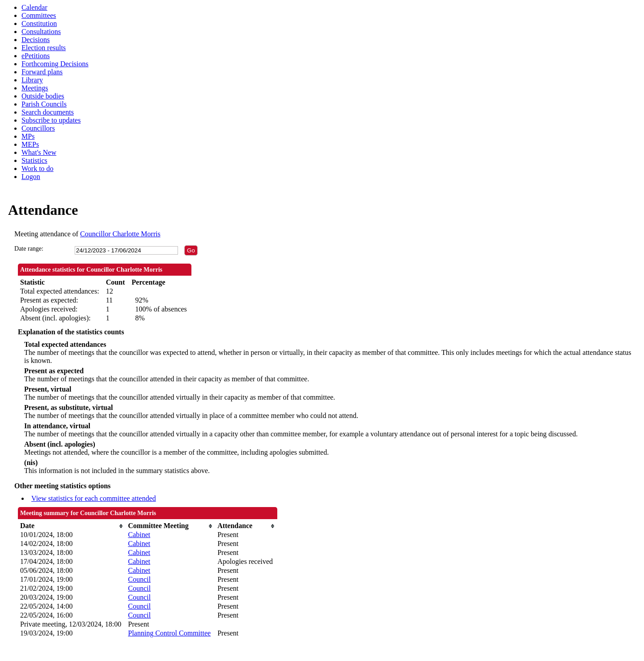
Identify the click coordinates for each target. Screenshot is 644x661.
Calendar (34, 7)
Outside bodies (43, 96)
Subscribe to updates (51, 120)
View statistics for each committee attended (94, 498)
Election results (44, 48)
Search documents (48, 112)
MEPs (30, 144)
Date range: (29, 249)
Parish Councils (44, 104)
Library (32, 80)
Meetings (35, 88)
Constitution (39, 23)
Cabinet (139, 535)
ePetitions (36, 56)
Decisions (36, 40)
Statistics (34, 160)
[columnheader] (72, 526)
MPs (28, 136)
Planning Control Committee (169, 633)
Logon (31, 177)
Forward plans (42, 72)
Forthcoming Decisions (55, 64)
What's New (39, 152)
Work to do (38, 168)
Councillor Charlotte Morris (120, 234)
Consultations (41, 32)
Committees (39, 15)
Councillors (38, 128)
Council (139, 579)
